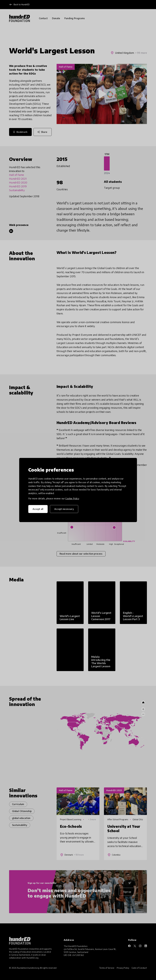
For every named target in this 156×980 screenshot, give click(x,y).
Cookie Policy (72, 499)
